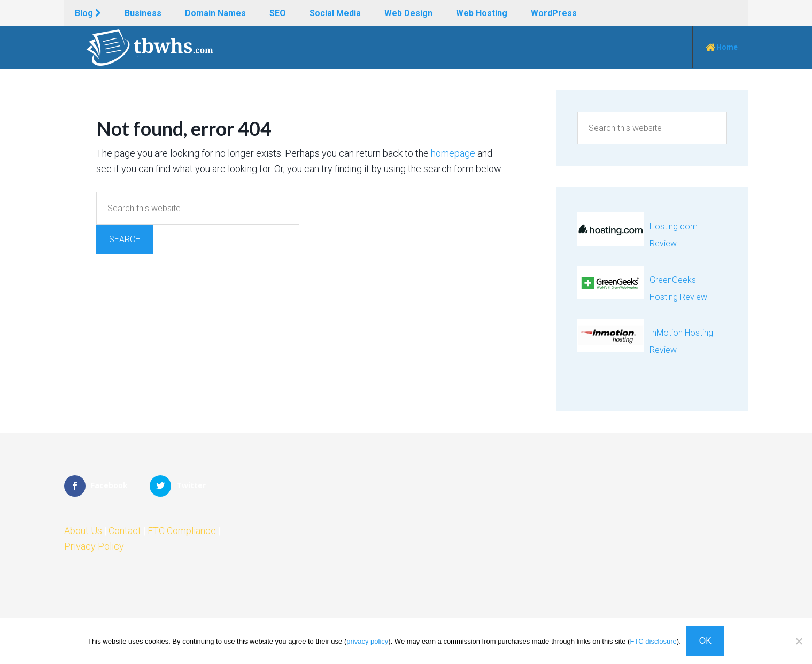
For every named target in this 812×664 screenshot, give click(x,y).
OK (705, 641)
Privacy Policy (94, 546)
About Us (83, 531)
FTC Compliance (182, 531)
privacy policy (367, 641)
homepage (453, 153)
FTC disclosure (653, 641)
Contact (125, 531)
